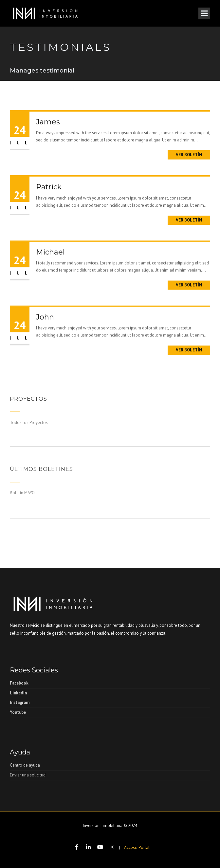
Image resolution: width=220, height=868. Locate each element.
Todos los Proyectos (29, 423)
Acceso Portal (137, 847)
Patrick (49, 187)
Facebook (19, 683)
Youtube (18, 712)
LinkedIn (18, 693)
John (45, 353)
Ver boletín (189, 155)
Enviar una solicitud (28, 775)
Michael (50, 288)
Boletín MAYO (22, 493)
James (48, 122)
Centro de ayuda (25, 765)
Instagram (20, 702)
